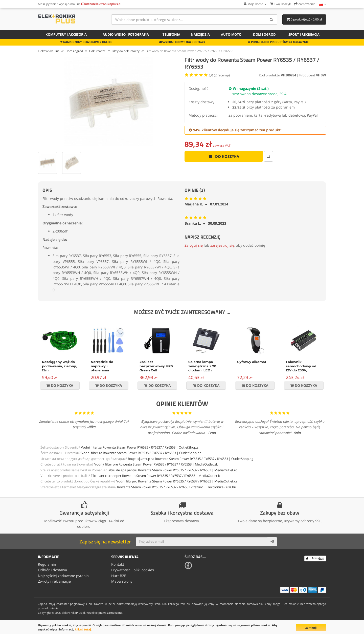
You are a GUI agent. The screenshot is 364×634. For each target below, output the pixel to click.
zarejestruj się (222, 245)
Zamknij (311, 628)
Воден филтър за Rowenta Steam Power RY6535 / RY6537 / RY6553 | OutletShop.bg (191, 459)
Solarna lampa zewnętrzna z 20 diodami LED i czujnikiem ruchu (203, 368)
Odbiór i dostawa (52, 570)
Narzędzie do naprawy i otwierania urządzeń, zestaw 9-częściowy (108, 370)
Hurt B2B (119, 576)
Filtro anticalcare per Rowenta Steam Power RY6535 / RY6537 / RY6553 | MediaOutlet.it (155, 476)
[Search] (272, 19)
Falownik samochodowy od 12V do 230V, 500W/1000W (301, 368)
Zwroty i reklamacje (54, 581)
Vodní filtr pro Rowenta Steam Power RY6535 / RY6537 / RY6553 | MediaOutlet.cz (177, 481)
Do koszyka (223, 156)
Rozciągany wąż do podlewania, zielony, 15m (59, 366)
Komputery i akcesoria (66, 34)
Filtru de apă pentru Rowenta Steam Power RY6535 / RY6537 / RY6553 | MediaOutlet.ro (172, 470)
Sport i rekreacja (304, 34)
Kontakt (118, 564)
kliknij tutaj (83, 629)
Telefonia (171, 34)
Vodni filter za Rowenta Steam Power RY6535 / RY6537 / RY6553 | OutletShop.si (140, 447)
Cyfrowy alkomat (252, 362)
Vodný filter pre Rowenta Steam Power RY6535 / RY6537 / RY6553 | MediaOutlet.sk (156, 464)
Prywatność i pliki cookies (133, 570)
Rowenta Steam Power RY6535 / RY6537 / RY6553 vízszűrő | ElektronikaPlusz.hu (177, 487)
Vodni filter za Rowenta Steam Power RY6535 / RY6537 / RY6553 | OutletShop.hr (141, 453)
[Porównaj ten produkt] (268, 156)
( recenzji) (219, 75)
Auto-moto (231, 34)
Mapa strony (122, 581)
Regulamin (47, 564)
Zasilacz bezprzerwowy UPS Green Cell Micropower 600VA (156, 368)
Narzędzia (200, 34)
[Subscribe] (272, 542)
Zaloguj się (194, 245)
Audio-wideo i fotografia (126, 34)
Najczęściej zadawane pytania (63, 576)
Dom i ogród (264, 34)
